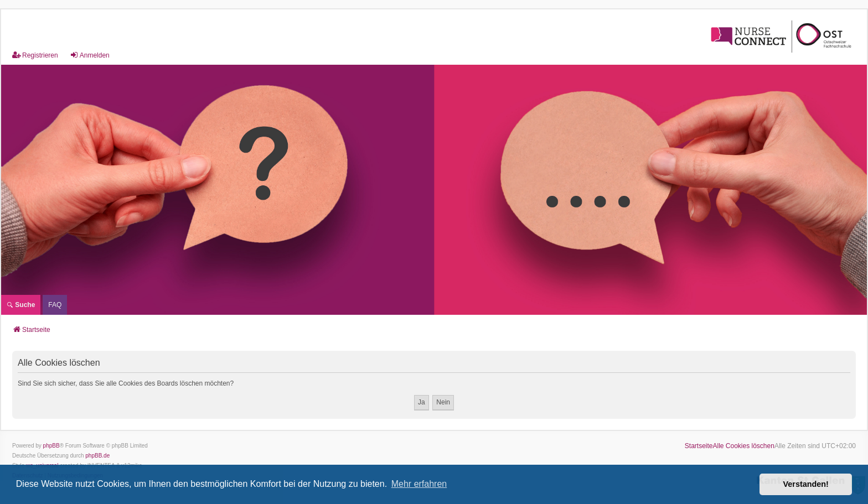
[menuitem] (55, 305)
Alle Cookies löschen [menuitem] (744, 446)
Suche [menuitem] (21, 305)
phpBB (51, 446)
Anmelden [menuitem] (90, 55)
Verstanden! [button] (806, 484)
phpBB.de (97, 456)
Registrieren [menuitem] (35, 55)
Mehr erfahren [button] (419, 484)
